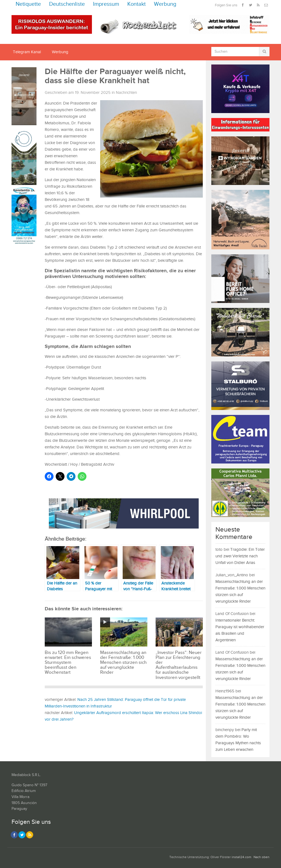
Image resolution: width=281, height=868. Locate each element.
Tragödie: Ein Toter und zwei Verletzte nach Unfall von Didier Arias (240, 556)
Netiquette (28, 4)
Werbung (165, 4)
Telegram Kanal (27, 52)
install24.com (241, 857)
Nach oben (262, 857)
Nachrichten (126, 93)
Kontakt (137, 4)
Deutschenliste (67, 4)
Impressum (106, 4)
